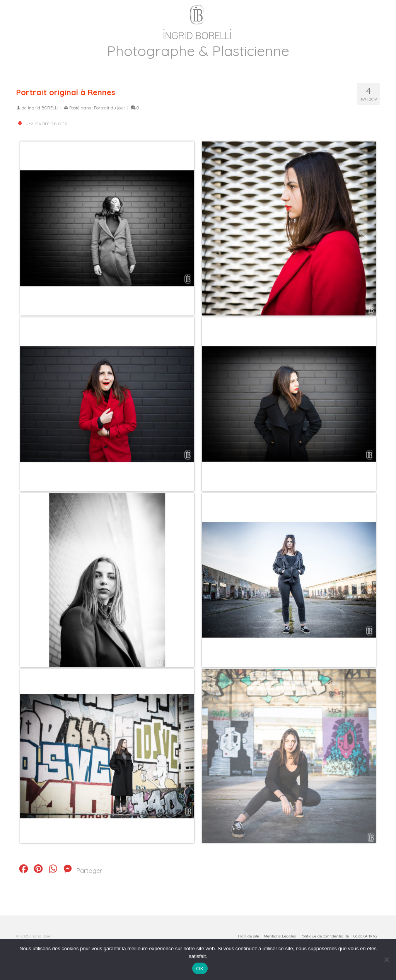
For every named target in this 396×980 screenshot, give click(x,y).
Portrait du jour (110, 108)
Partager (89, 871)
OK (200, 969)
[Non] (386, 960)
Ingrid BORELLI (43, 108)
